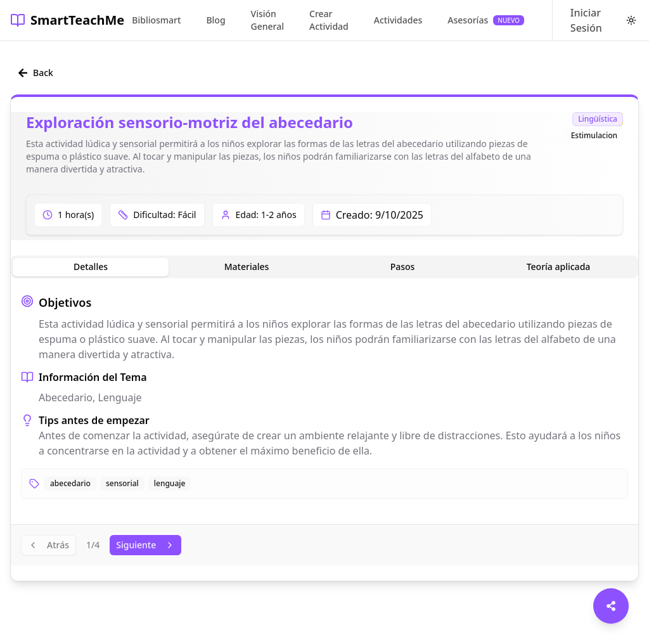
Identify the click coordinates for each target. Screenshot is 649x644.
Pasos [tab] (403, 267)
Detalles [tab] (91, 267)
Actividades (398, 20)
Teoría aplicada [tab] (559, 267)
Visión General (267, 20)
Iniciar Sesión (586, 20)
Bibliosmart (156, 20)
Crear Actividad (329, 20)
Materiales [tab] (247, 267)
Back (35, 73)
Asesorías (486, 20)
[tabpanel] (324, 396)
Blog (215, 20)
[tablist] (324, 267)
